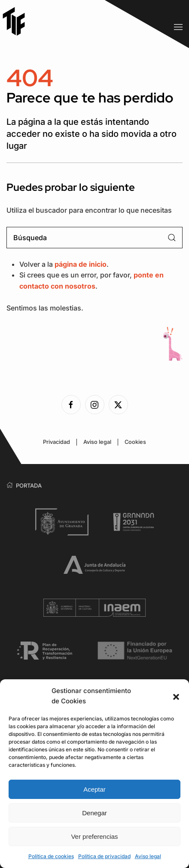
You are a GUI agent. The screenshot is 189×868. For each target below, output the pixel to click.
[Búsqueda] (94, 238)
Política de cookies (51, 856)
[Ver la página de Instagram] (95, 405)
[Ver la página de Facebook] (71, 405)
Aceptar (94, 789)
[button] (176, 696)
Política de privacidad (104, 856)
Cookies (135, 442)
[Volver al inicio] (17, 21)
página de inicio (81, 264)
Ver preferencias (94, 836)
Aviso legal (148, 856)
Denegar (94, 813)
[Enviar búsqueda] (172, 238)
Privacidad (56, 442)
